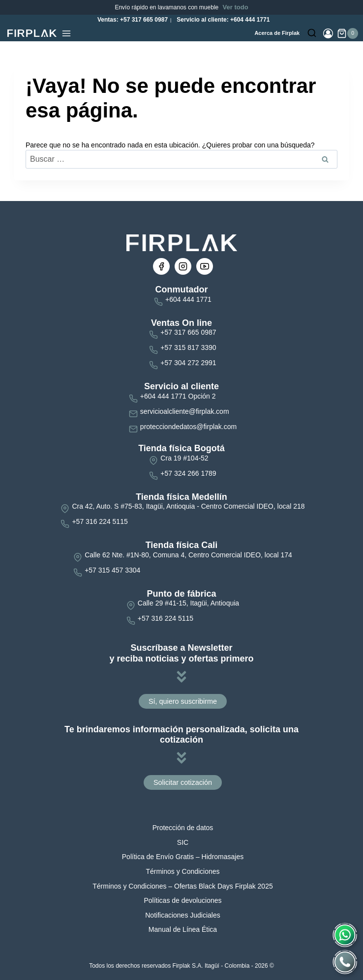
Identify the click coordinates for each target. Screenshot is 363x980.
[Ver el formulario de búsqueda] (312, 33)
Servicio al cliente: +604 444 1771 (222, 20)
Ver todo (236, 7)
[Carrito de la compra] (348, 33)
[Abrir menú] (66, 33)
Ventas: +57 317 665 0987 (132, 20)
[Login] (328, 33)
